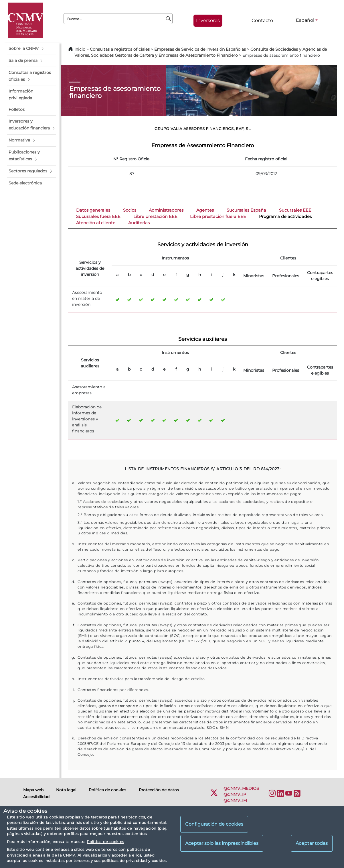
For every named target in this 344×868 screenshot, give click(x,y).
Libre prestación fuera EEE (218, 216)
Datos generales (93, 210)
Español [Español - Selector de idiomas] (305, 20)
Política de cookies (105, 842)
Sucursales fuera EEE (98, 216)
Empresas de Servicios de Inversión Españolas (200, 49)
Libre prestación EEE (155, 216)
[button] (31, 49)
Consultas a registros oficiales (120, 49)
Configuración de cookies (214, 824)
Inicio (80, 49)
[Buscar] (168, 19)
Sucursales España (246, 210)
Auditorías (139, 223)
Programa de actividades (285, 216)
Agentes (205, 210)
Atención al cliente (96, 223)
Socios (130, 210)
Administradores (166, 210)
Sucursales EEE (295, 210)
